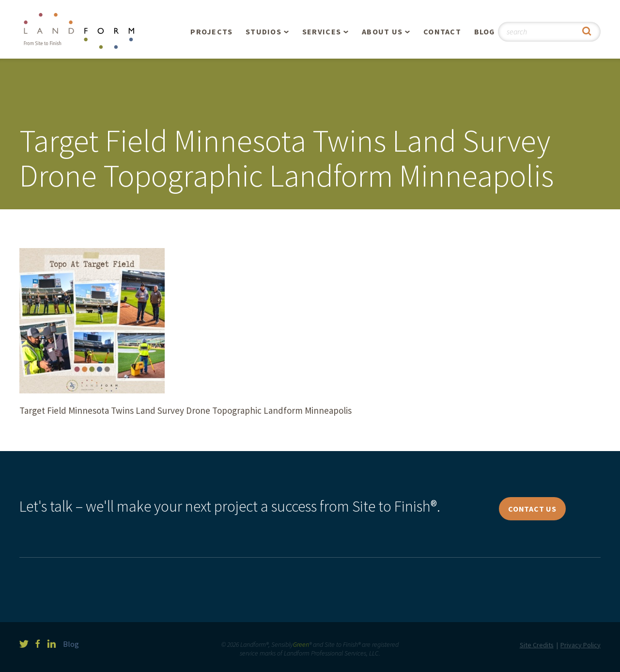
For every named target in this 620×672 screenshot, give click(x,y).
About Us (382, 31)
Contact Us (532, 509)
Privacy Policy (581, 645)
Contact (442, 31)
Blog (485, 31)
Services (322, 31)
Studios (263, 31)
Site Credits (537, 645)
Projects (211, 31)
